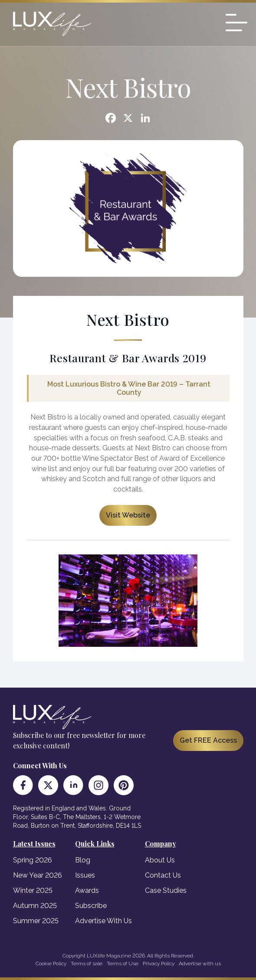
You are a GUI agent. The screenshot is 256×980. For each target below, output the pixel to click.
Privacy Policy (159, 964)
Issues (85, 875)
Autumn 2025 (35, 906)
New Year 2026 (38, 875)
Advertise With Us (103, 921)
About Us (160, 860)
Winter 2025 (33, 890)
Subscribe (91, 906)
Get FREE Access (208, 740)
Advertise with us (200, 964)
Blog (83, 860)
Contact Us (163, 875)
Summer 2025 (36, 921)
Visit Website (128, 515)
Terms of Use (123, 964)
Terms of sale (87, 964)
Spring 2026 (33, 860)
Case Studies (166, 890)
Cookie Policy (51, 964)
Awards (87, 890)
